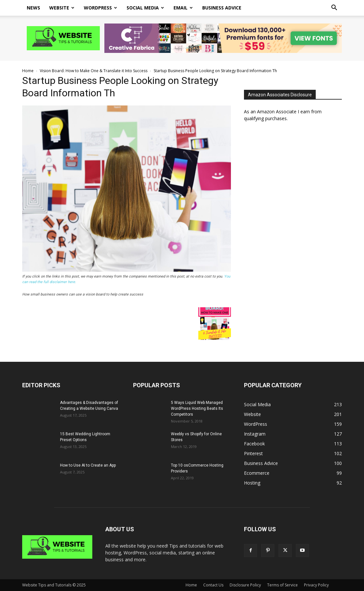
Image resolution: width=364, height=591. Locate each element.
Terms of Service (282, 585)
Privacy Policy (316, 585)
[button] (334, 8)
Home (28, 71)
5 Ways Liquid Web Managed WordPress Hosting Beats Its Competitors (197, 408)
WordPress (100, 8)
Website (62, 8)
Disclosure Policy (245, 585)
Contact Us (213, 585)
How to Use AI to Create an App (88, 465)
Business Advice (222, 8)
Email (183, 8)
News (33, 8)
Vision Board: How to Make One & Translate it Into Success (94, 71)
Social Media (145, 8)
